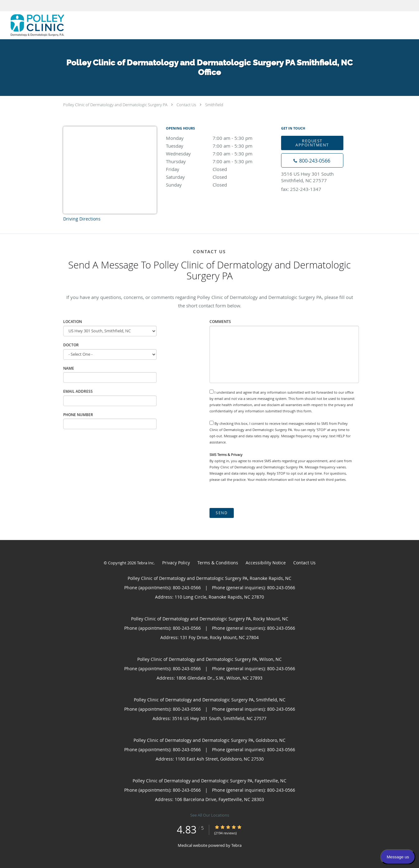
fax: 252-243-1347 (301, 189)
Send (222, 513)
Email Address (78, 391)
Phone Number (78, 415)
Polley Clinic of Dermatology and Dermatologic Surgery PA (115, 105)
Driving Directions (82, 219)
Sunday (220, 185)
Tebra (236, 845)
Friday (220, 169)
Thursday (220, 161)
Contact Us (186, 105)
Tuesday (220, 146)
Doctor (71, 345)
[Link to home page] (32, 25)
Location (73, 322)
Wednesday (220, 154)
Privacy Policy (176, 563)
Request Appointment (312, 143)
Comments (220, 322)
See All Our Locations (210, 815)
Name (69, 368)
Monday (220, 138)
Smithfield (214, 105)
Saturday (220, 177)
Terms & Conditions (218, 563)
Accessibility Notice (266, 563)
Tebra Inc (145, 563)
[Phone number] (312, 160)
